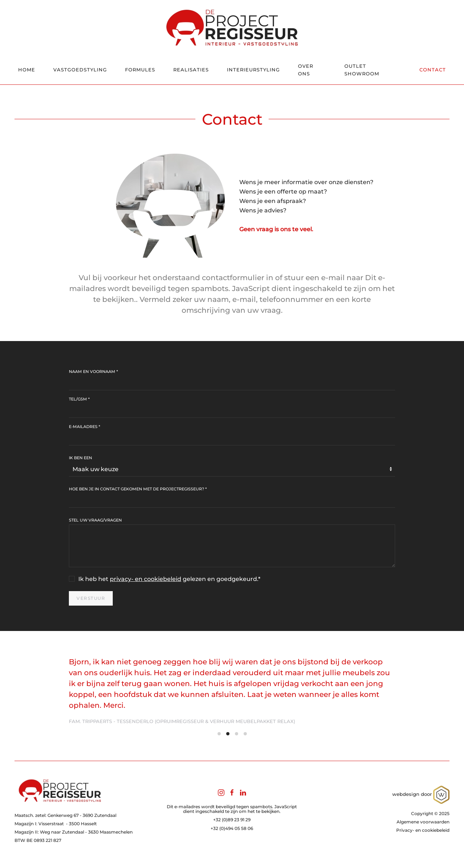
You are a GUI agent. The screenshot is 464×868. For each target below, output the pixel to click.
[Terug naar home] (232, 28)
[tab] (219, 734)
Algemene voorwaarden (423, 822)
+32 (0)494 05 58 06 (232, 828)
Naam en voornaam (93, 371)
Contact (433, 70)
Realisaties (191, 70)
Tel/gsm (79, 399)
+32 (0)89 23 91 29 (232, 820)
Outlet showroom (362, 70)
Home (27, 70)
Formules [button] (140, 70)
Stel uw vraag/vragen (95, 520)
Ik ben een (80, 458)
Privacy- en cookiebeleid (423, 830)
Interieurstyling (253, 70)
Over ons (306, 70)
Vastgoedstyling (80, 70)
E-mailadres (84, 427)
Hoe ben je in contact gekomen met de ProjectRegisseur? (138, 489)
